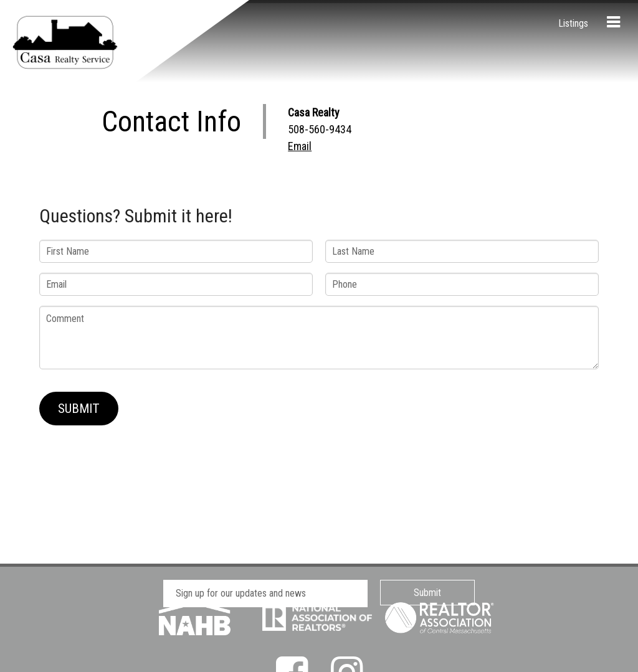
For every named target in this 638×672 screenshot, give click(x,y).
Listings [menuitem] (573, 23)
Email (300, 146)
